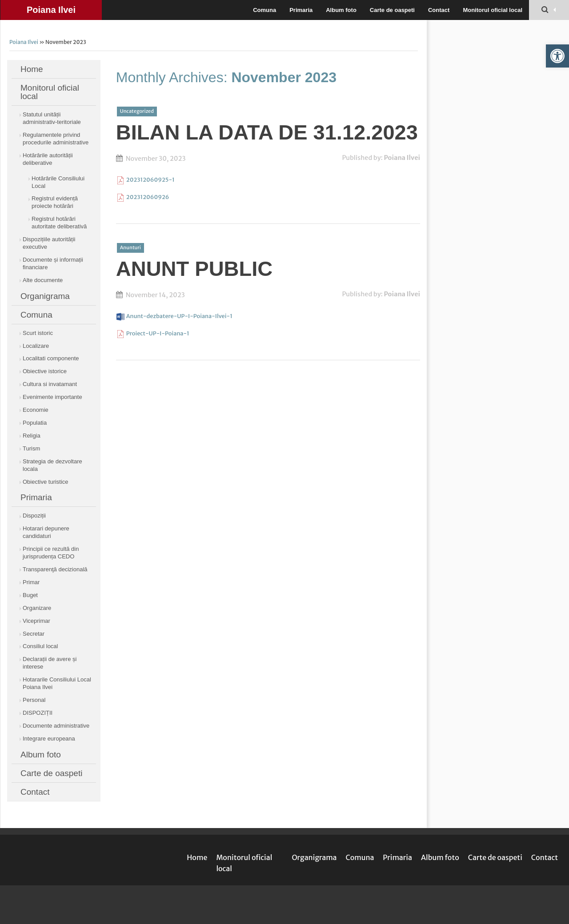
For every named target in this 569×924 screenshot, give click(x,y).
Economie (36, 410)
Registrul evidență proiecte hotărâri (55, 202)
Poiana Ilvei (51, 10)
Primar (31, 582)
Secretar (34, 634)
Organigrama (45, 296)
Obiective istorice (45, 371)
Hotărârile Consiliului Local (58, 182)
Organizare (37, 608)
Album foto (341, 10)
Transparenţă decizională (55, 569)
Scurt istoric (38, 333)
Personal (34, 700)
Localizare (36, 346)
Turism (31, 448)
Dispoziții (34, 516)
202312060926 (148, 197)
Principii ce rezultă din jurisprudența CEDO (51, 553)
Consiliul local (40, 646)
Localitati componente (51, 358)
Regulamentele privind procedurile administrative (56, 139)
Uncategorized (137, 111)
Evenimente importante (52, 397)
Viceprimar (36, 621)
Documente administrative (56, 726)
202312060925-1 (150, 179)
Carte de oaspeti (392, 10)
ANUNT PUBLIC (194, 269)
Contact (439, 10)
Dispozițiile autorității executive (49, 243)
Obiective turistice (46, 482)
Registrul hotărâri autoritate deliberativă (59, 223)
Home (32, 69)
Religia (32, 436)
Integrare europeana (49, 739)
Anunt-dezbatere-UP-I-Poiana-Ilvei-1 (179, 316)
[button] (557, 56)
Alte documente (43, 280)
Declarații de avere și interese (50, 663)
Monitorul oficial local (493, 10)
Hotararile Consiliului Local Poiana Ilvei (57, 683)
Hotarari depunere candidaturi (46, 532)
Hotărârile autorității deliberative (48, 159)
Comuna (264, 10)
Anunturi (130, 247)
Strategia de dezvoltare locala (52, 465)
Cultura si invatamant (50, 384)
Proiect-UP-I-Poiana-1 (158, 333)
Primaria (301, 10)
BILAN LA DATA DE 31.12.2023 (267, 132)
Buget (30, 595)
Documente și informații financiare (53, 263)
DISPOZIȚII (38, 713)
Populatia (35, 423)
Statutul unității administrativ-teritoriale (52, 118)
